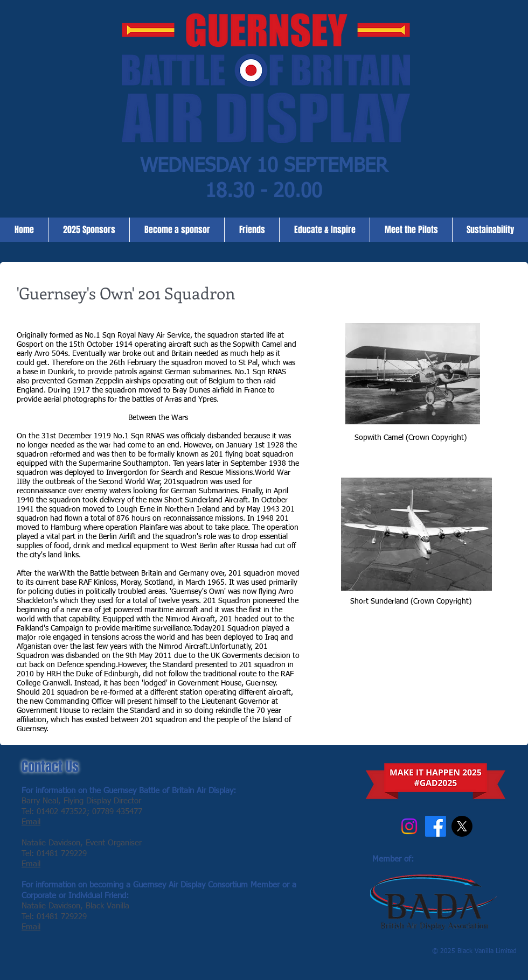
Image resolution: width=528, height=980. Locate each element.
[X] (462, 826)
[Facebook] (436, 826)
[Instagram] (409, 826)
